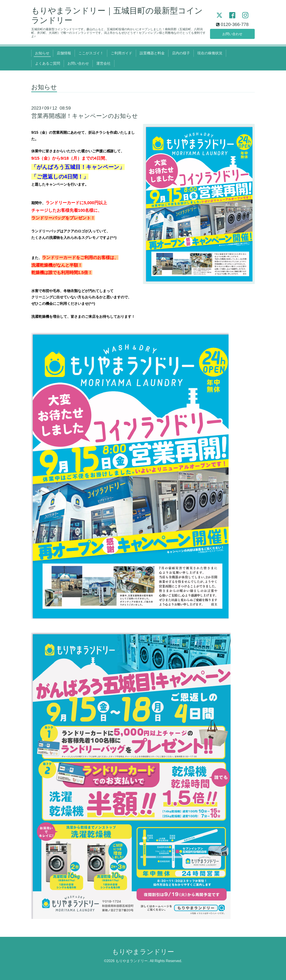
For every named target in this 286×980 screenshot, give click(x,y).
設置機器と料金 (152, 53)
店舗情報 (64, 53)
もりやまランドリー (143, 952)
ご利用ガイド (122, 53)
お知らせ (42, 53)
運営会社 (103, 63)
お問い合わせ (232, 33)
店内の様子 (181, 53)
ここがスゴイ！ (91, 53)
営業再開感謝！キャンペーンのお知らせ (85, 116)
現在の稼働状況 (210, 53)
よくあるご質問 (48, 63)
